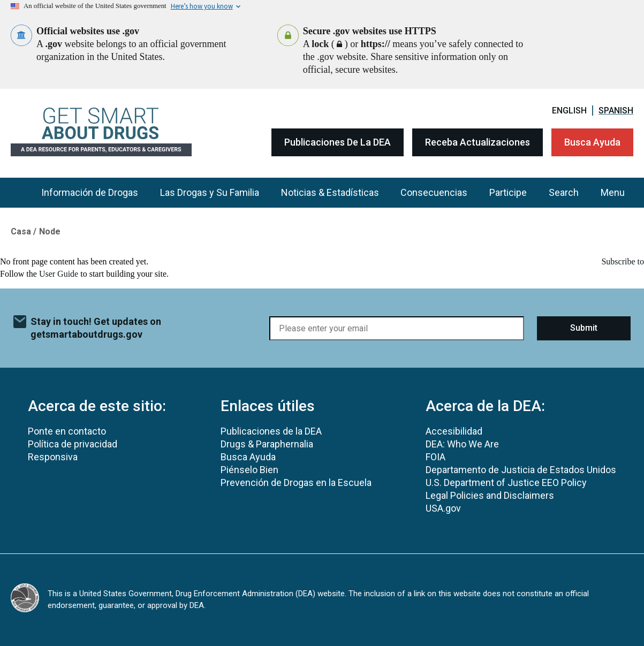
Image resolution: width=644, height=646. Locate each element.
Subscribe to (623, 261)
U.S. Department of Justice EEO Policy (506, 482)
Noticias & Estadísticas (330, 192)
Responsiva (53, 457)
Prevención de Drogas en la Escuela (296, 482)
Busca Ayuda (592, 142)
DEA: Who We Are (462, 444)
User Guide (59, 274)
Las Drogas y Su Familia (210, 192)
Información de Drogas (90, 192)
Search (564, 192)
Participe (508, 192)
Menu (613, 192)
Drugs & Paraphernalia (267, 444)
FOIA (435, 457)
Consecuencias (434, 192)
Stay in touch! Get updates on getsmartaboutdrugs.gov (96, 328)
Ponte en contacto (67, 431)
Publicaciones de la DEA (338, 142)
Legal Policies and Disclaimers (490, 495)
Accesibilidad (454, 431)
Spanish (616, 111)
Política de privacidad (73, 444)
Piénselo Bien (249, 470)
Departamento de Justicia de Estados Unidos (521, 470)
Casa (21, 231)
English (569, 111)
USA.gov (443, 508)
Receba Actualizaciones (478, 142)
